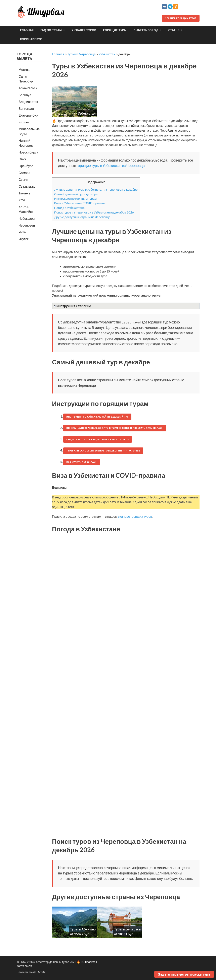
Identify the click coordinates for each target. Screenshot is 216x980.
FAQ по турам (51, 30)
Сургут (24, 179)
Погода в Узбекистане (69, 208)
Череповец (27, 225)
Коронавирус (31, 39)
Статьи (174, 30)
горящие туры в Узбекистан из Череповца (111, 166)
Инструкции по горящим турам (75, 198)
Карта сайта (24, 966)
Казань (24, 122)
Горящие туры (115, 30)
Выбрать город (146, 30)
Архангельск (28, 88)
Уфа (22, 200)
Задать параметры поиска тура (184, 974)
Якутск (24, 239)
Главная (27, 30)
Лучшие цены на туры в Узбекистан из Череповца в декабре (96, 189)
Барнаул (25, 95)
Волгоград (26, 108)
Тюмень (25, 193)
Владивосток (28, 102)
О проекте (89, 962)
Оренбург (26, 166)
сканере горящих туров (135, 516)
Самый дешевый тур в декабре (76, 194)
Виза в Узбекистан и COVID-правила (80, 203)
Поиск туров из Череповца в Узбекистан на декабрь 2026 (94, 212)
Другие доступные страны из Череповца (82, 217)
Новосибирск (28, 152)
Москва (24, 70)
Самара (25, 173)
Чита (22, 232)
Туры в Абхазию (83, 929)
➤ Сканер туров (84, 30)
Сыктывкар (27, 186)
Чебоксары (27, 218)
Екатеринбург (29, 115)
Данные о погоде (28, 972)
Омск (23, 159)
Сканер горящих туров (181, 18)
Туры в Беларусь (127, 929)
